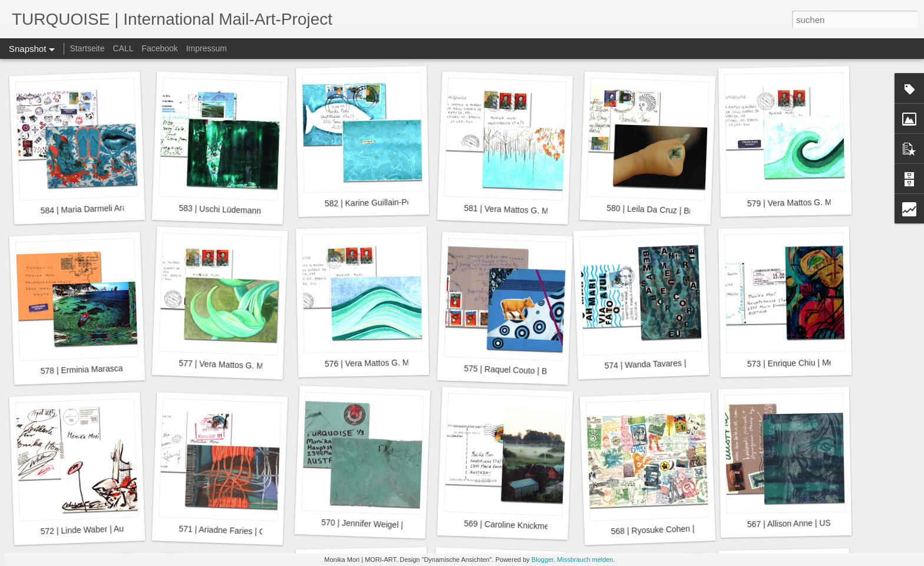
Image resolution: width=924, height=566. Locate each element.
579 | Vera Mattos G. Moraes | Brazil (814, 202)
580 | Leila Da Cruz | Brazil (655, 210)
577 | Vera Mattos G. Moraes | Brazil (245, 366)
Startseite (87, 48)
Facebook (159, 48)
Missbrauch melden (585, 560)
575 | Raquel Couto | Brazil (513, 370)
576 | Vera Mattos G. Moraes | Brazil (391, 363)
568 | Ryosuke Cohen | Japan (665, 529)
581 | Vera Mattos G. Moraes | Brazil (530, 210)
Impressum (207, 48)
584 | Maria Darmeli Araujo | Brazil (103, 208)
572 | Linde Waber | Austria (90, 529)
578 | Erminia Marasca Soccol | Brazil (109, 368)
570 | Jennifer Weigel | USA (372, 524)
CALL (123, 48)
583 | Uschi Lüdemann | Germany (240, 210)
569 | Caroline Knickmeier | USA (523, 526)
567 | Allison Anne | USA (792, 523)
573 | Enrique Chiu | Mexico (798, 363)
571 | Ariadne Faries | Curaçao (235, 531)
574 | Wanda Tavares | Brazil (656, 364)
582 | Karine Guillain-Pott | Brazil (384, 203)
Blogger (542, 560)
